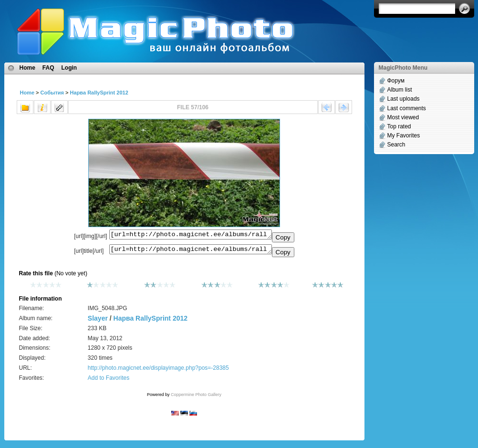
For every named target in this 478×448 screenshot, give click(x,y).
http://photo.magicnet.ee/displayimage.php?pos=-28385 (158, 371)
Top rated (399, 126)
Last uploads (404, 99)
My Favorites (404, 135)
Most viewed (403, 117)
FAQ (48, 68)
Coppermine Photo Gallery (196, 397)
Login (69, 68)
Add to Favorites (109, 381)
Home (27, 68)
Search (396, 145)
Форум (396, 81)
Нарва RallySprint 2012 (99, 93)
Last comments (407, 108)
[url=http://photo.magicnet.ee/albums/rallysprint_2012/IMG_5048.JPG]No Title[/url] (191, 251)
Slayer (98, 321)
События (52, 93)
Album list (400, 90)
